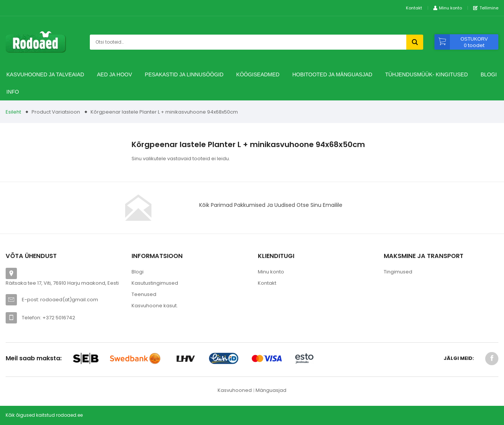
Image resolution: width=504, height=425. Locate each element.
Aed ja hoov (114, 74)
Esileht (13, 112)
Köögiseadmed (258, 74)
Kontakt (414, 8)
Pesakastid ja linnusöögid (184, 74)
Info (13, 92)
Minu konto (271, 272)
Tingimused (398, 272)
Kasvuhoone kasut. (155, 306)
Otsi (415, 42)
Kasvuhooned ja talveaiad (45, 74)
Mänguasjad (271, 390)
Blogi (489, 74)
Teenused (144, 294)
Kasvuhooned (235, 390)
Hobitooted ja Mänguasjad (332, 74)
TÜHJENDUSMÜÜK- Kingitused (427, 74)
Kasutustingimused (155, 283)
